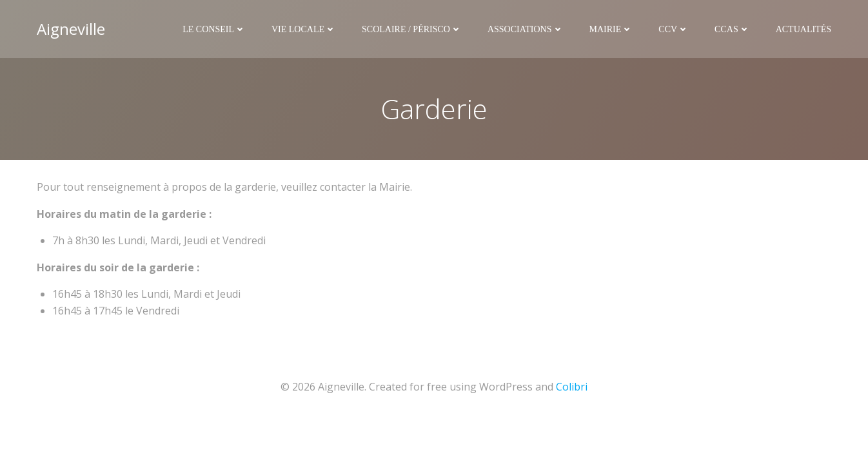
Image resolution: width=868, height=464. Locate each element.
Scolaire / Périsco (412, 29)
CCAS (732, 29)
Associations (526, 29)
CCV (674, 29)
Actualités (804, 29)
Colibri (572, 387)
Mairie (611, 29)
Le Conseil (214, 29)
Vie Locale (304, 29)
